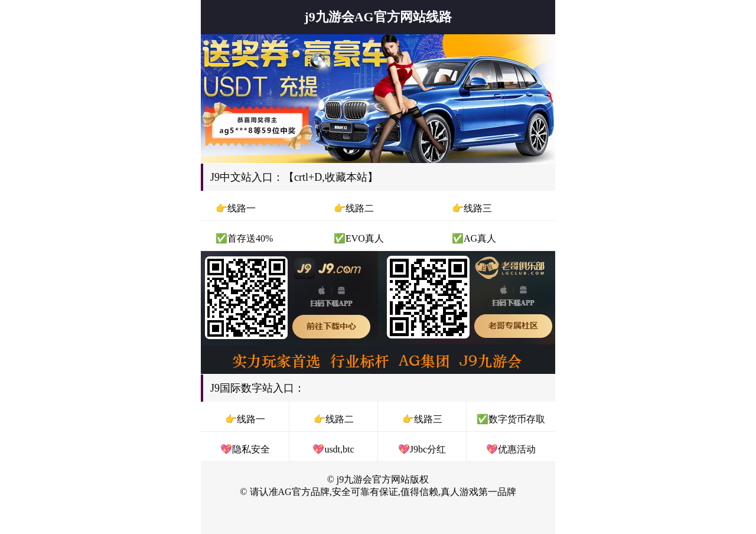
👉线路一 (245, 419)
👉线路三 (422, 419)
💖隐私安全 (245, 449)
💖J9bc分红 (422, 449)
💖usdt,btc (333, 449)
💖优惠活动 (511, 449)
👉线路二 (334, 419)
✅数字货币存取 (511, 419)
